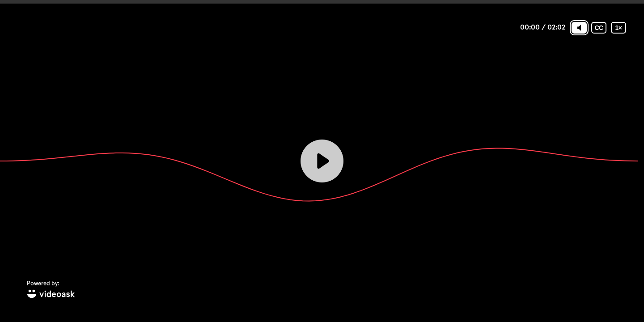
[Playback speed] (619, 28)
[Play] (322, 161)
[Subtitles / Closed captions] (599, 28)
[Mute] (579, 28)
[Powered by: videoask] (51, 290)
